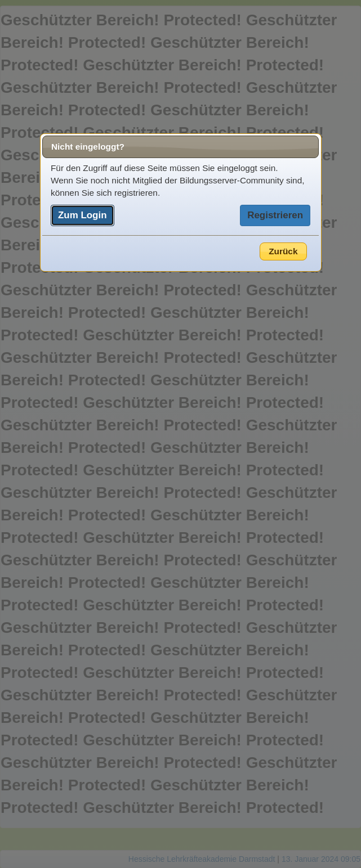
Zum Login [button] (83, 215)
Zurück (283, 251)
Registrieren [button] (275, 215)
